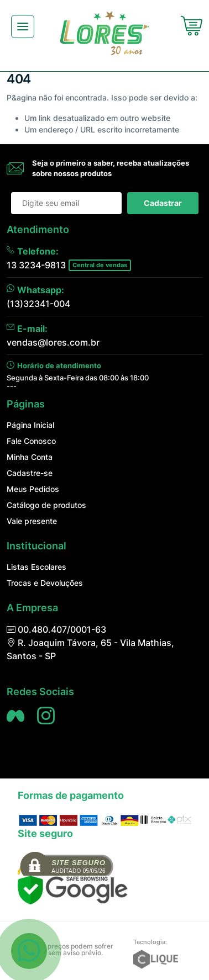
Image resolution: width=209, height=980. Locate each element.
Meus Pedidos (33, 489)
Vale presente (32, 521)
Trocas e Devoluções (45, 583)
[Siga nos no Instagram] (46, 716)
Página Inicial (30, 425)
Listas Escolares (36, 567)
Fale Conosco (31, 441)
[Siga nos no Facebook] (15, 716)
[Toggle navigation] (23, 27)
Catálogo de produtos (46, 505)
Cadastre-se (30, 473)
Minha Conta (30, 457)
